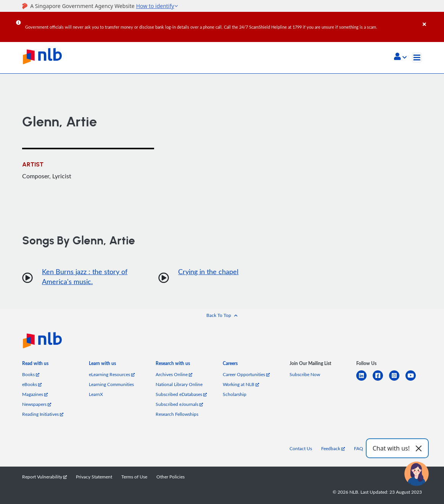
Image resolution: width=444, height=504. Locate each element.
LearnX (96, 394)
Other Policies (171, 477)
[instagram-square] (397, 380)
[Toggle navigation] (417, 58)
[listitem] (35, 365)
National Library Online (179, 384)
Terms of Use (134, 477)
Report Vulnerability (44, 477)
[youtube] (414, 380)
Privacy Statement (94, 477)
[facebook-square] (381, 380)
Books (31, 374)
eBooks (32, 384)
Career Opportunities (246, 374)
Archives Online (174, 374)
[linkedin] (364, 380)
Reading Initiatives (43, 414)
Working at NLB (241, 384)
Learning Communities (111, 384)
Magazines (35, 394)
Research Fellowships (177, 414)
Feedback (333, 448)
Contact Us (301, 448)
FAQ (359, 448)
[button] (400, 57)
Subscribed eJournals (179, 404)
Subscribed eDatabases (181, 394)
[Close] (432, 19)
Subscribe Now (305, 374)
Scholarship (235, 394)
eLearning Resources (112, 374)
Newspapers (37, 404)
